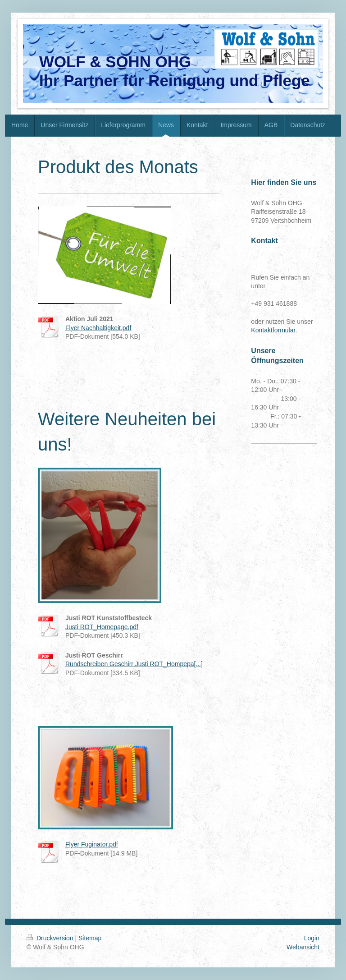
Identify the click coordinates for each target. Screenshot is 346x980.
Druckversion (51, 938)
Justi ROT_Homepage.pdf (102, 627)
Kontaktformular (273, 330)
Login (312, 938)
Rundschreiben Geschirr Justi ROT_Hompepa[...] (134, 664)
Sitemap (90, 938)
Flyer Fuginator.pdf (92, 844)
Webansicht (303, 947)
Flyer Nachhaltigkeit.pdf (98, 328)
